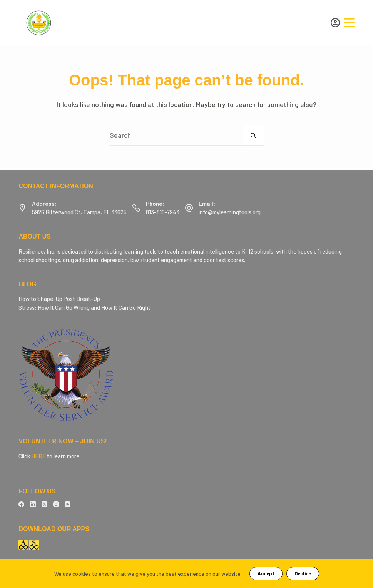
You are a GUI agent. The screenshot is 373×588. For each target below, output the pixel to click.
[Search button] (253, 136)
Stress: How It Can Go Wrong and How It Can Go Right (84, 307)
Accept (266, 573)
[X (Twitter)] (44, 504)
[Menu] (349, 23)
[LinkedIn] (33, 504)
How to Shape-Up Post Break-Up (59, 299)
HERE (38, 456)
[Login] (335, 23)
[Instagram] (56, 504)
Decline (303, 573)
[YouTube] (68, 504)
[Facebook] (21, 504)
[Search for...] (176, 136)
